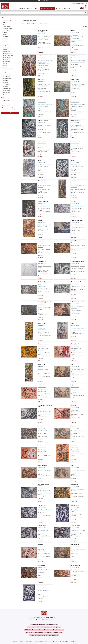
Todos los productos (7, 21)
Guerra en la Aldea (75, 565)
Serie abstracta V (75, 344)
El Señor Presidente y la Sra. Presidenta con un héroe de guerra (44, 283)
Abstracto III (74, 445)
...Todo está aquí (41, 565)
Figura (73, 323)
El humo (40, 160)
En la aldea (74, 201)
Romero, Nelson (42, 34)
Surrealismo (45, 40)
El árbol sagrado (75, 56)
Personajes (74, 426)
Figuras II (73, 364)
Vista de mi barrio (75, 181)
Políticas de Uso (64, 642)
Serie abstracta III (42, 385)
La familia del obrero (42, 261)
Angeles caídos (75, 485)
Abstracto (73, 35)
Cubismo (73, 127)
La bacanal (40, 220)
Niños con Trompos (42, 505)
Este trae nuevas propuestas (78, 302)
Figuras (73, 466)
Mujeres (73, 385)
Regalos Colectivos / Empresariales (43, 642)
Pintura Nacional (75, 62)
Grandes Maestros (81, 61)
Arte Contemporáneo (43, 36)
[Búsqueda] (85, 13)
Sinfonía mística (41, 364)
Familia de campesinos (43, 201)
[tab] (23, 24)
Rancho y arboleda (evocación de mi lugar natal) (45, 302)
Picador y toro (41, 79)
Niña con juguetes (42, 526)
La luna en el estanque (43, 121)
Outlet (45, 227)
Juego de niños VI (42, 141)
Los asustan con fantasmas (77, 261)
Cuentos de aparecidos (76, 282)
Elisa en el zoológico (42, 344)
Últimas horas (41, 241)
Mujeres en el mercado (43, 466)
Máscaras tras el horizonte (77, 220)
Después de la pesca (76, 141)
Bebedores (40, 426)
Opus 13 (73, 160)
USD (2, 108)
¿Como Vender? (29, 642)
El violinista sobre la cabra (44, 100)
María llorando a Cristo (76, 121)
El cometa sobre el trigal (43, 181)
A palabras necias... (76, 545)
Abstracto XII (74, 406)
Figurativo (74, 61)
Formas (73, 31)
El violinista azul (75, 100)
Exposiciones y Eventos (17, 642)
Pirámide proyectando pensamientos (43, 31)
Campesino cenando (76, 526)
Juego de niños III (75, 505)
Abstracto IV (41, 445)
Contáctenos (75, 3)
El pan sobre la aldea (76, 241)
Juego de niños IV (75, 79)
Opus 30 (40, 56)
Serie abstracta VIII (42, 323)
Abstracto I (40, 545)
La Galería (56, 642)
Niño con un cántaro (42, 586)
